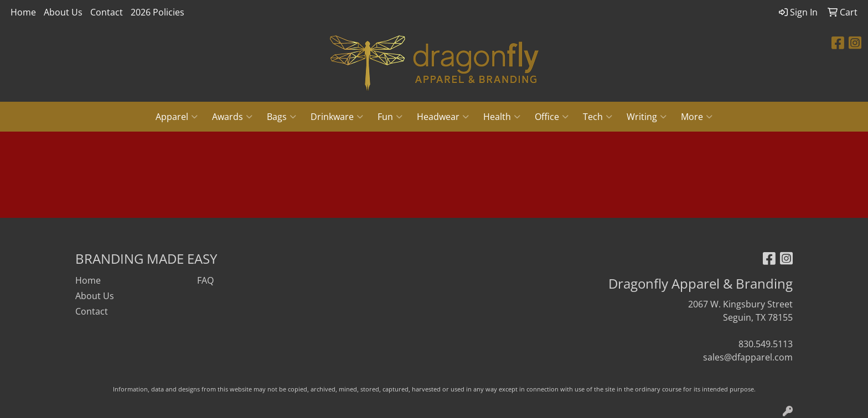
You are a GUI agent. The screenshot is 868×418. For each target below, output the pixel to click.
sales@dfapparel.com (748, 357)
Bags (281, 117)
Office (552, 117)
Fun (390, 117)
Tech (598, 117)
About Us (63, 12)
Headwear (443, 117)
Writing (647, 117)
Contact (107, 12)
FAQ (205, 280)
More (697, 117)
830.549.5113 (766, 344)
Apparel (177, 117)
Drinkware (337, 117)
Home (23, 12)
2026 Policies (157, 12)
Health (502, 117)
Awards (232, 117)
